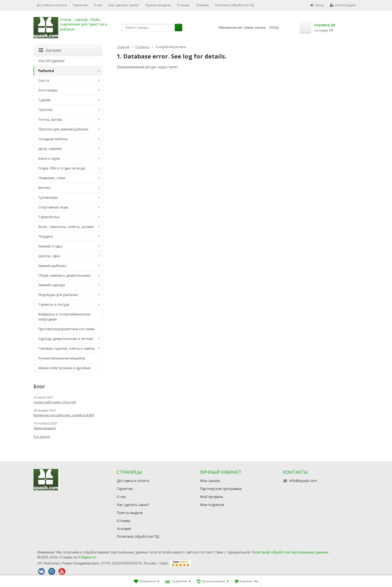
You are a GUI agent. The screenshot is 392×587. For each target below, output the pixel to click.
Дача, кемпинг (50, 149)
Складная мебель (53, 139)
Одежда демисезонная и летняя (66, 339)
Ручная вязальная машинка (62, 358)
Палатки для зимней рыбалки (63, 129)
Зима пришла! (45, 428)
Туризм (44, 100)
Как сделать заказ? (124, 5)
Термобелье (49, 217)
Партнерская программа (221, 489)
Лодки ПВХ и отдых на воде (62, 168)
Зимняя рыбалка (52, 266)
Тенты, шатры (50, 119)
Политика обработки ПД (234, 5)
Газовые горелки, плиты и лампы (66, 348)
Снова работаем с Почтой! (55, 402)
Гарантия (80, 5)
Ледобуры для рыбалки (58, 295)
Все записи (42, 437)
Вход (317, 5)
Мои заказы (210, 481)
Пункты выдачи (158, 5)
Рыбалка (46, 71)
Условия (202, 5)
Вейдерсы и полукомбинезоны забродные (64, 317)
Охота (44, 80)
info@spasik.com (303, 481)
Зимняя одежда (51, 285)
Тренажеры (48, 197)
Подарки (45, 236)
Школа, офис (49, 256)
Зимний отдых (50, 246)
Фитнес (44, 188)
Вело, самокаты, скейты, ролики (66, 227)
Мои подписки (212, 505)
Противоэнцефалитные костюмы (66, 329)
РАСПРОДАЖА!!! (51, 61)
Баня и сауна (49, 158)
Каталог (50, 50)
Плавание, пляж (52, 178)
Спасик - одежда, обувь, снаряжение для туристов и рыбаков (83, 24)
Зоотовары (48, 90)
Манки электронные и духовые (64, 368)
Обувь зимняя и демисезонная (64, 275)
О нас (98, 5)
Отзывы (183, 5)
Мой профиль (211, 497)
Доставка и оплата (52, 5)
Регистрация (343, 5)
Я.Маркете (87, 557)
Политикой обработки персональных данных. (290, 552)
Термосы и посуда (54, 304)
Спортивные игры (53, 207)
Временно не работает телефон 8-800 (64, 415)
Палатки (45, 110)
